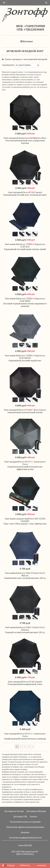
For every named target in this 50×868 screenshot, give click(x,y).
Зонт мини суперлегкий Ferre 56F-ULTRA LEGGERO (25, 520)
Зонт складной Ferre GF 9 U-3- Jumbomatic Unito (25, 463)
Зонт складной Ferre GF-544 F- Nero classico (25, 410)
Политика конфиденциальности (25, 838)
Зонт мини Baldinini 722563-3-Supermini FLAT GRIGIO (25, 357)
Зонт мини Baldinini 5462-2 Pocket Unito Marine (25, 574)
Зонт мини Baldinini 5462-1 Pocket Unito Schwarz (25, 629)
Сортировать (8, 65)
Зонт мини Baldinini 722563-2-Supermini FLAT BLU (25, 245)
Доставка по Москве (36, 811)
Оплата (33, 816)
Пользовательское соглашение (25, 822)
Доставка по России (14, 811)
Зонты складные (13, 59)
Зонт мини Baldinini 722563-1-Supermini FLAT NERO (25, 300)
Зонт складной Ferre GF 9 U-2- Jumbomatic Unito (25, 735)
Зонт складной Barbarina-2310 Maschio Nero (25, 138)
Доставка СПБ (20, 816)
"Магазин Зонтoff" (30, 852)
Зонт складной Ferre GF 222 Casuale (25, 192)
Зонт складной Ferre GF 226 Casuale (25, 682)
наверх (42, 865)
